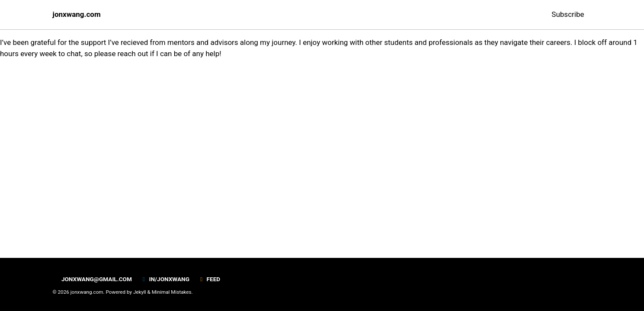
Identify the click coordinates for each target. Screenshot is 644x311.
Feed (209, 279)
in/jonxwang (165, 279)
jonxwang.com (77, 14)
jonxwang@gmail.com (92, 279)
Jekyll (140, 292)
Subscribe (568, 14)
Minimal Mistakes (172, 292)
